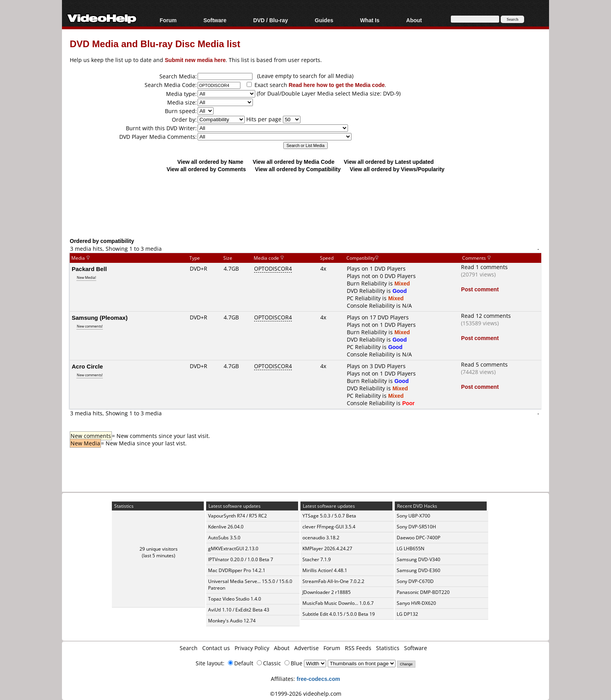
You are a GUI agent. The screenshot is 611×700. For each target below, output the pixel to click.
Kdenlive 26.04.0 (226, 527)
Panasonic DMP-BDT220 (423, 592)
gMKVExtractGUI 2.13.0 (233, 548)
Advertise (306, 648)
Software (215, 20)
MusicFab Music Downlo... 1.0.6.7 (338, 603)
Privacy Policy (252, 648)
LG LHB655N (411, 548)
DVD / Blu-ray (271, 20)
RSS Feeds (358, 648)
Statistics (388, 648)
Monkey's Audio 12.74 (232, 621)
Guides (324, 20)
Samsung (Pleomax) (100, 317)
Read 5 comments (484, 364)
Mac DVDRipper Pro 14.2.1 (237, 570)
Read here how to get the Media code (337, 85)
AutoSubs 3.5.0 (224, 538)
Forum (168, 20)
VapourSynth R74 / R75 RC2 (238, 516)
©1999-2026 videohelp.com (306, 694)
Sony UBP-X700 (413, 516)
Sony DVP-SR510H (416, 527)
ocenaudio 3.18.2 (321, 538)
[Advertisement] (305, 205)
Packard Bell (89, 269)
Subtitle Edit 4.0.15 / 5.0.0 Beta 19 (339, 614)
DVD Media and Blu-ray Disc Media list (155, 43)
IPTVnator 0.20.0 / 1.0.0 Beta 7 (241, 559)
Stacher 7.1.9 (317, 559)
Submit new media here (195, 60)
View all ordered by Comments (206, 169)
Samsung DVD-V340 (419, 559)
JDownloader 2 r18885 (327, 592)
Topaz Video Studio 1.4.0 (235, 599)
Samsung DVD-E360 (419, 570)
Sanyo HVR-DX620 (416, 603)
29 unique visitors (159, 549)
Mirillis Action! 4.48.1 (325, 570)
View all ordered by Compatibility (298, 169)
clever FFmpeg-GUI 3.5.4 (329, 527)
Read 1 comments (484, 267)
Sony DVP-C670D (415, 581)
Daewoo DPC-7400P (419, 538)
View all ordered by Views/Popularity (397, 169)
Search (189, 648)
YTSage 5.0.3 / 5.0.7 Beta (329, 516)
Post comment (480, 289)
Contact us (216, 648)
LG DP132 (407, 614)
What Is (370, 20)
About (414, 20)
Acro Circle (87, 366)
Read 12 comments (486, 316)
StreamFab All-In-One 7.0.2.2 (333, 581)
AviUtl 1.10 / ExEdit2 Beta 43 (239, 610)
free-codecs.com (318, 679)
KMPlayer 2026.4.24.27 (327, 548)
